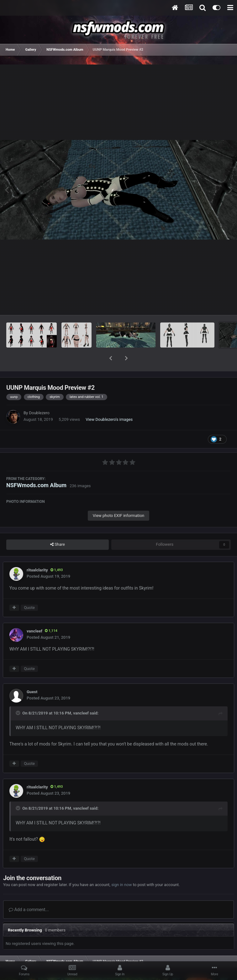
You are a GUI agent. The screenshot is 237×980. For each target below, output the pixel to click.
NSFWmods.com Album (36, 469)
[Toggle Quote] (18, 697)
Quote (29, 591)
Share (58, 528)
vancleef (34, 615)
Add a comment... (29, 893)
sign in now (122, 868)
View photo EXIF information (119, 499)
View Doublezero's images (109, 403)
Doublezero (39, 397)
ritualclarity (37, 554)
